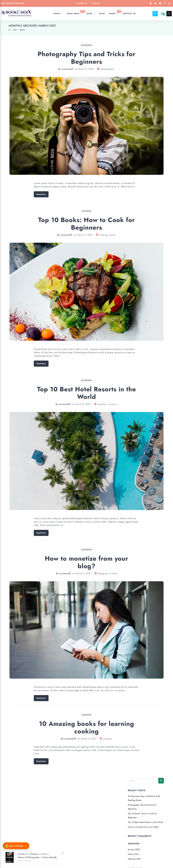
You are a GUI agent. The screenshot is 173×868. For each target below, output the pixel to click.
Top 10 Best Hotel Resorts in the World (87, 393)
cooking (103, 235)
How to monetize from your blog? (86, 562)
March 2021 (133, 854)
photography (107, 69)
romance (112, 404)
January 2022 (134, 849)
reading (102, 404)
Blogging (86, 45)
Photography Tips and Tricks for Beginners (86, 58)
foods (112, 235)
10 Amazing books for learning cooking (87, 727)
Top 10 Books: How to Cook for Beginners (87, 224)
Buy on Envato (16, 846)
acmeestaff (67, 69)
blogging (103, 573)
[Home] (9, 30)
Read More (41, 194)
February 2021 (134, 859)
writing (113, 573)
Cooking (87, 211)
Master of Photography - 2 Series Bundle (37, 857)
